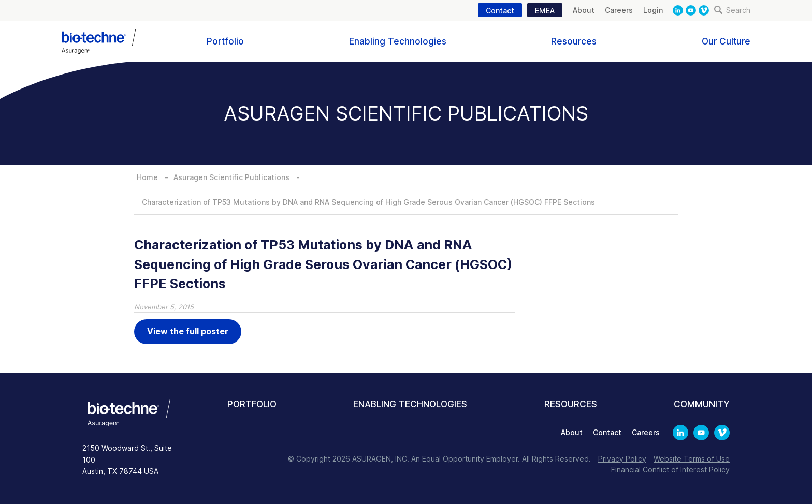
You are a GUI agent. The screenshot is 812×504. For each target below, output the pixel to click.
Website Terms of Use (692, 459)
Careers (619, 10)
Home (147, 177)
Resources (574, 41)
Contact (500, 11)
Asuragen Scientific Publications (231, 177)
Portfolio (225, 41)
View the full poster (188, 331)
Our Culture (726, 41)
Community (702, 404)
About (584, 10)
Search (732, 10)
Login (653, 10)
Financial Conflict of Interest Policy (670, 470)
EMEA (545, 11)
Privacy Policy (622, 459)
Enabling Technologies (398, 41)
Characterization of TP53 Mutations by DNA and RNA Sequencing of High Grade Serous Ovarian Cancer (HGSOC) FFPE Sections (368, 202)
